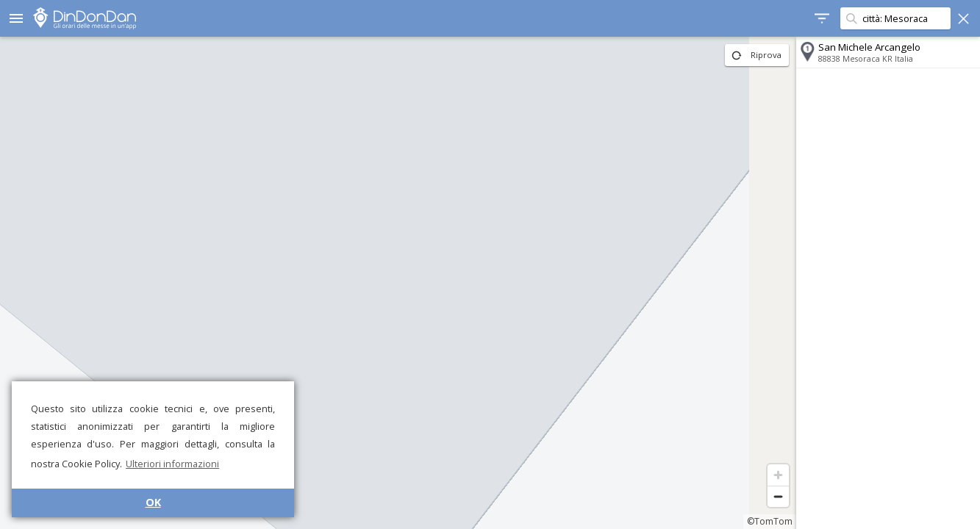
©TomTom (770, 521)
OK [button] (153, 502)
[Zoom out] (778, 496)
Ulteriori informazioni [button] (172, 464)
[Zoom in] (778, 475)
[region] (398, 283)
